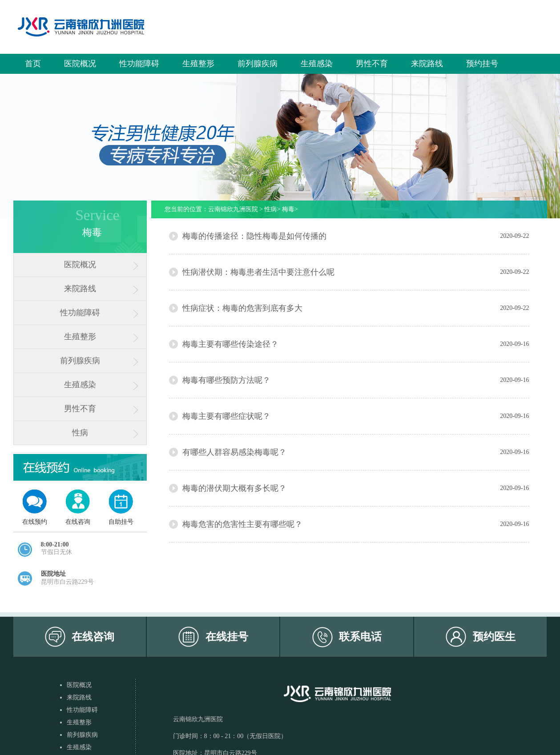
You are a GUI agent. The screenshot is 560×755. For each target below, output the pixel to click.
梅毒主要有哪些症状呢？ (226, 416)
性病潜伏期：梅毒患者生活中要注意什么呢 (258, 272)
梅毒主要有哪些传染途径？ (230, 344)
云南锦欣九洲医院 (233, 209)
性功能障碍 (139, 64)
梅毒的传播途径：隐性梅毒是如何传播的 (254, 236)
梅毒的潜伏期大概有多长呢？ (234, 488)
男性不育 (372, 64)
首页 (33, 64)
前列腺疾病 (258, 64)
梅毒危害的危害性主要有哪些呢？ (242, 524)
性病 (80, 433)
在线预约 (35, 522)
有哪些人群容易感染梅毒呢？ (234, 452)
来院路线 (427, 64)
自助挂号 (121, 522)
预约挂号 (482, 64)
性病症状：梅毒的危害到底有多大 (242, 308)
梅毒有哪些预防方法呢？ (226, 380)
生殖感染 (317, 64)
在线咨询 (78, 522)
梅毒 (288, 209)
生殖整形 (198, 64)
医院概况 (80, 64)
